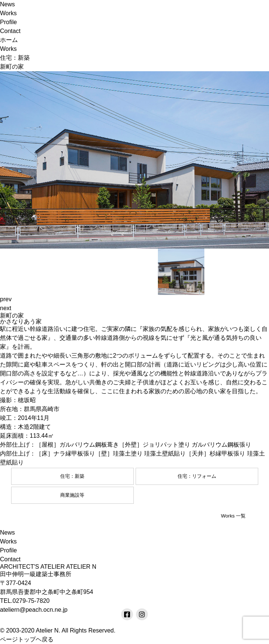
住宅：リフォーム (197, 476)
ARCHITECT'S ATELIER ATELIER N (48, 567)
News (7, 4)
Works (8, 13)
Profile (8, 22)
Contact (10, 31)
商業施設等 (72, 495)
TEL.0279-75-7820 (25, 601)
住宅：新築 (72, 476)
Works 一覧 (233, 516)
